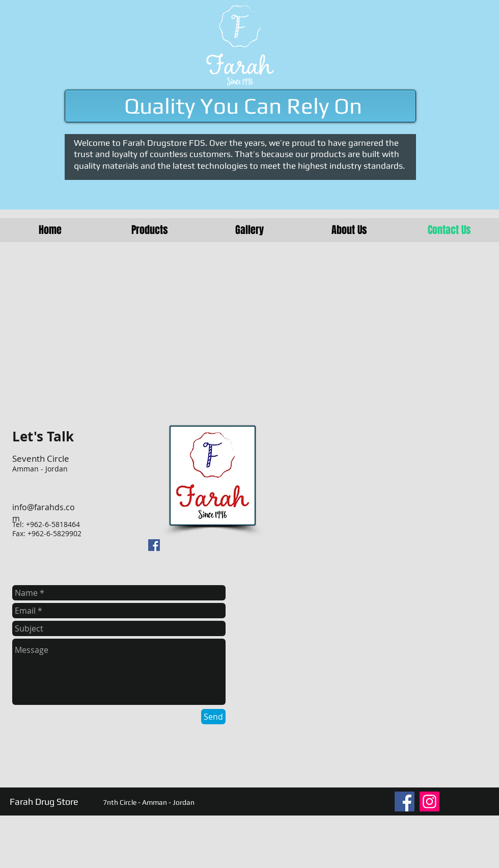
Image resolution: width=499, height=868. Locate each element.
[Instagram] (429, 801)
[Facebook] (405, 801)
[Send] (213, 717)
